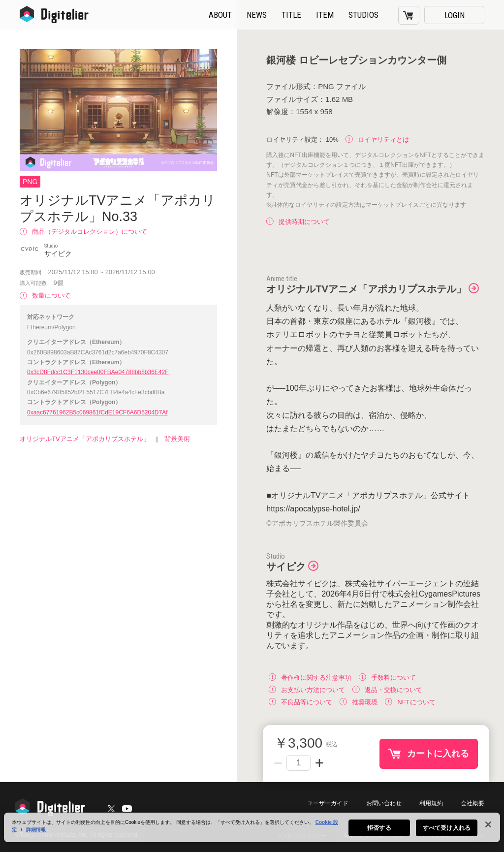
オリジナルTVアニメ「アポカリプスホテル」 (85, 439)
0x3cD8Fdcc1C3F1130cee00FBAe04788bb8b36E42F (98, 372)
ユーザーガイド (328, 803)
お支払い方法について (307, 689)
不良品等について (300, 702)
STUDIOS (363, 15)
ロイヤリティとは (377, 140)
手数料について (387, 677)
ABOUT (220, 15)
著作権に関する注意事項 (310, 677)
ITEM (325, 15)
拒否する (379, 829)
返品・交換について (387, 689)
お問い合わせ (384, 803)
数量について (45, 296)
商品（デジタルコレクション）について (83, 232)
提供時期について (298, 222)
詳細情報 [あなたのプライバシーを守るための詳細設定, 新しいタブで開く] (36, 831)
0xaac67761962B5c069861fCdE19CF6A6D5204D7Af (97, 412)
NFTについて (410, 702)
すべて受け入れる (447, 829)
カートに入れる (438, 753)
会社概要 (472, 803)
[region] (252, 829)
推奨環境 (359, 702)
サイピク (286, 567)
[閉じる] (488, 826)
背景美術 (177, 439)
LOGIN (455, 15)
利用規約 (431, 803)
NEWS (257, 15)
